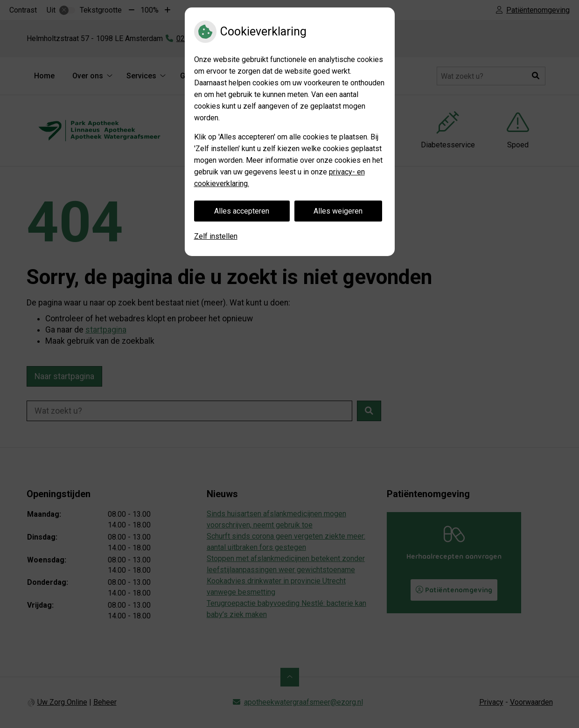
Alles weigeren (338, 211)
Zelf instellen (216, 236)
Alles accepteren (242, 211)
